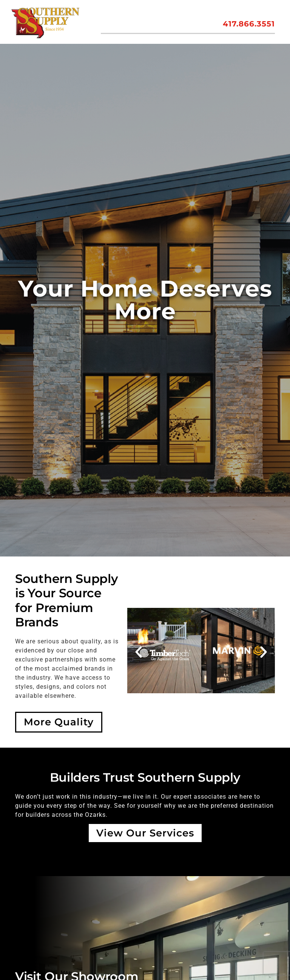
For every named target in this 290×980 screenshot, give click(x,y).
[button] (139, 652)
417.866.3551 (249, 24)
